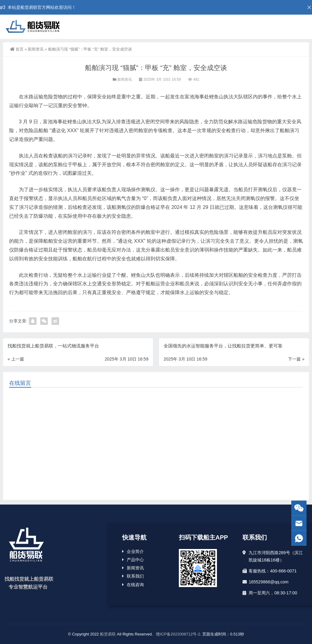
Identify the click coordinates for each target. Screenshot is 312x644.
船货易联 (108, 634)
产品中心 (135, 560)
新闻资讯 (36, 49)
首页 (17, 49)
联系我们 (135, 576)
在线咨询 (135, 585)
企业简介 (135, 551)
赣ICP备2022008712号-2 (178, 634)
